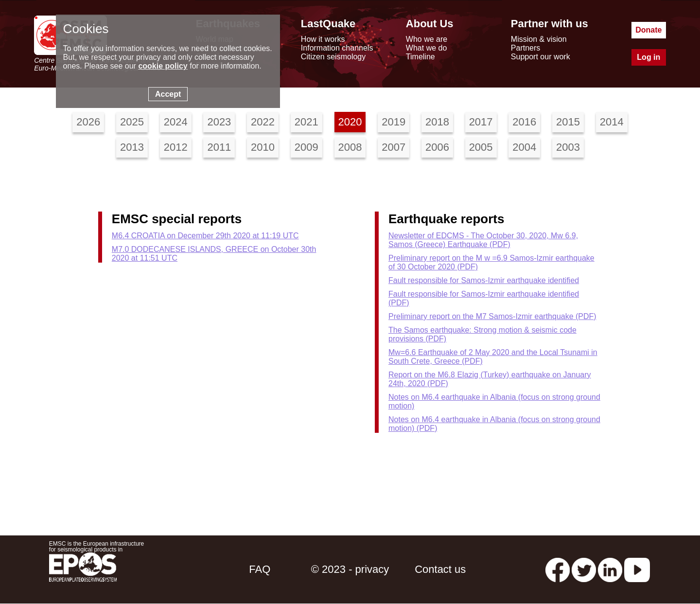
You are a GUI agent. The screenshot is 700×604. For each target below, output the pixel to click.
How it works (323, 39)
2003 (568, 147)
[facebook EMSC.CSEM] (558, 569)
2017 (481, 122)
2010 (263, 147)
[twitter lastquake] (584, 569)
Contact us (440, 569)
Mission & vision (539, 39)
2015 (568, 122)
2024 (176, 122)
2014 (612, 122)
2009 (306, 147)
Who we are (427, 39)
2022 (263, 122)
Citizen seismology (333, 57)
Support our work (541, 57)
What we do (426, 48)
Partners (525, 48)
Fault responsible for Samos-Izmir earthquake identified (484, 280)
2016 (524, 122)
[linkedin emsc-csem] (610, 569)
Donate (648, 30)
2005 (481, 147)
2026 (88, 122)
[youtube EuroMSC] (637, 569)
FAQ (260, 569)
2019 (394, 122)
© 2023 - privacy (350, 569)
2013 (132, 147)
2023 (219, 122)
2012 (176, 147)
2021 (306, 122)
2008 (350, 147)
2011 (219, 147)
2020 (350, 122)
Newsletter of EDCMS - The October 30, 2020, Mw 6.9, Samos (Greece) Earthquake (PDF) (483, 240)
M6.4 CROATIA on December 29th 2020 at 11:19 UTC (205, 236)
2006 (437, 147)
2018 (437, 122)
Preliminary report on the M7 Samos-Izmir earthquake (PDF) (492, 316)
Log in (648, 57)
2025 (132, 122)
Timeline (420, 57)
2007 (394, 147)
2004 (524, 147)
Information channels (337, 48)
